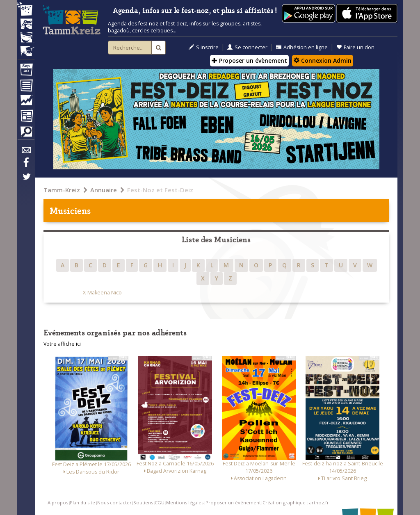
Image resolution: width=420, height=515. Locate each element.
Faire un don (355, 47)
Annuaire (104, 190)
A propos (58, 502)
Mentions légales (185, 502)
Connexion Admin (323, 60)
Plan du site (82, 502)
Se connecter (247, 47)
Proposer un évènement (249, 60)
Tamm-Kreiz (62, 190)
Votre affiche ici (62, 344)
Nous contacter (114, 502)
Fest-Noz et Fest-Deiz (160, 190)
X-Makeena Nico (102, 293)
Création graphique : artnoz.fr (296, 502)
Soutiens (143, 502)
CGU (160, 502)
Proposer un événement (233, 502)
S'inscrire (204, 47)
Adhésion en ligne (302, 47)
